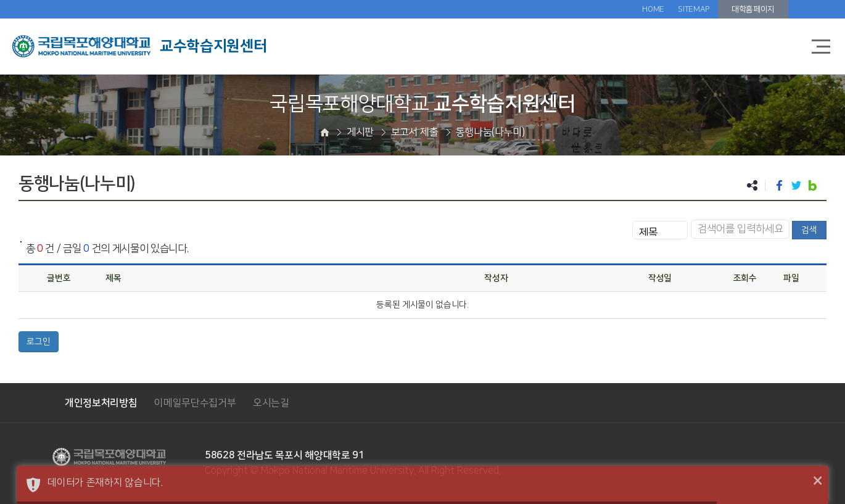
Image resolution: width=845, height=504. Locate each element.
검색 (809, 230)
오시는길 (271, 403)
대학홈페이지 (753, 9)
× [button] (818, 481)
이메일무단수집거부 (195, 403)
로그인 (39, 342)
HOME (653, 9)
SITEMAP (694, 9)
